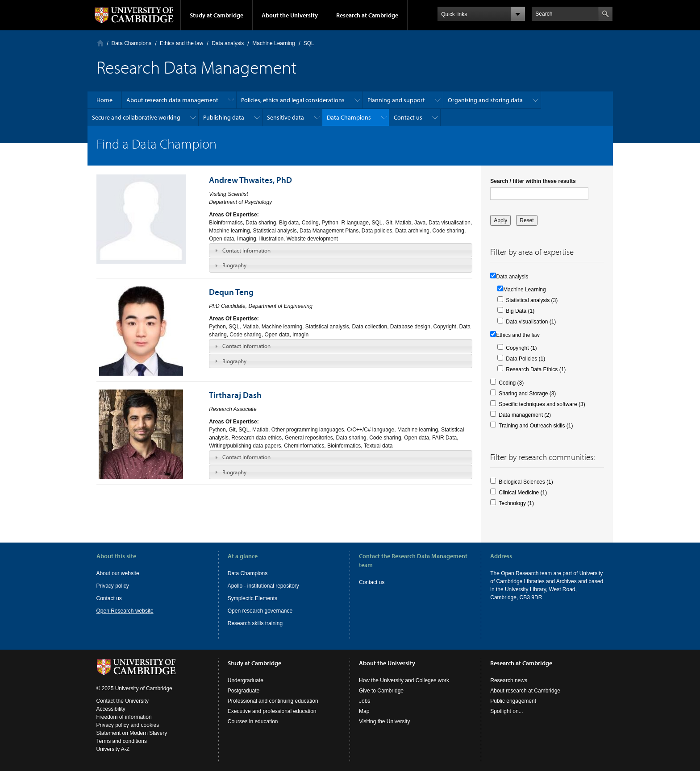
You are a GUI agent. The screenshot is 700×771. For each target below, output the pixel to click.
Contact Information (246, 250)
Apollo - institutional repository (263, 586)
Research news (509, 680)
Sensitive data (285, 117)
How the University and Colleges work (404, 680)
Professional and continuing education (273, 701)
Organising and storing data (485, 100)
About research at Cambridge (525, 691)
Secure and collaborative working (136, 117)
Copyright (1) (521, 348)
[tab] (341, 250)
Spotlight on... (506, 711)
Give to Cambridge (381, 691)
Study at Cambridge (217, 15)
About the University (290, 15)
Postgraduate (244, 691)
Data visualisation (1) (531, 322)
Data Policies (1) (525, 359)
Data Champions (131, 43)
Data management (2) (525, 415)
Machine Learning (273, 43)
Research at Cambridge (367, 15)
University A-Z (113, 749)
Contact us (408, 117)
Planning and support (396, 100)
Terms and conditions (122, 741)
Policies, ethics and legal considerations (293, 100)
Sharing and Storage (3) (527, 394)
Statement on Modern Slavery (132, 733)
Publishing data (224, 117)
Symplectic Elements (252, 598)
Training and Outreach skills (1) (536, 426)
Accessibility (111, 709)
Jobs (365, 701)
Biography (234, 265)
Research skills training (255, 623)
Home (100, 43)
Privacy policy (113, 586)
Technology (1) (516, 503)
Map (364, 711)
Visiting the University (385, 721)
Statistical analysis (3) (532, 300)
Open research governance (260, 611)
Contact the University (123, 701)
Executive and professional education (272, 711)
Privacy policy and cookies (128, 725)
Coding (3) (511, 383)
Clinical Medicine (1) (523, 493)
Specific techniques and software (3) (542, 404)
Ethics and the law (181, 43)
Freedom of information (124, 717)
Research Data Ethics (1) (536, 369)
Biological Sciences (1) (526, 482)
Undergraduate (246, 680)
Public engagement (513, 701)
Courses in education (253, 721)
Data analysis (228, 43)
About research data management (172, 100)
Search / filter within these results (533, 181)
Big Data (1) (520, 311)
